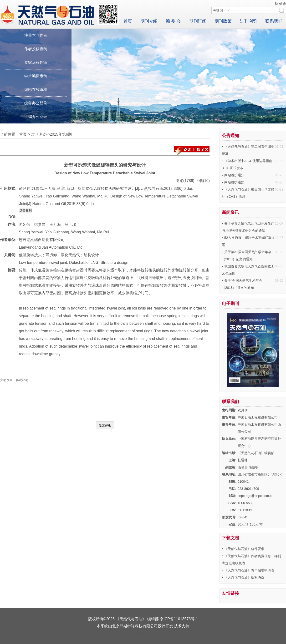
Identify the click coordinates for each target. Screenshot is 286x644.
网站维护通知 (234, 175)
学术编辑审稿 (36, 76)
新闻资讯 (230, 212)
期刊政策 (223, 21)
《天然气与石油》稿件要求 (244, 549)
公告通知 (230, 136)
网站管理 (143, 633)
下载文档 (230, 538)
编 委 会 (173, 21)
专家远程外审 (36, 62)
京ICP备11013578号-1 (179, 619)
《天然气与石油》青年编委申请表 (249, 570)
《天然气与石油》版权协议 (244, 577)
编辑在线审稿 (36, 90)
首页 (128, 21)
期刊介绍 (149, 21)
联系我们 (274, 21)
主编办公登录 (36, 117)
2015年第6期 (61, 134)
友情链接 (230, 593)
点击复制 (26, 210)
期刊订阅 (198, 21)
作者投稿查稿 (36, 49)
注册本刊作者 (36, 35)
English (281, 3)
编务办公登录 (36, 103)
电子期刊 (230, 304)
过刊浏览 (249, 21)
